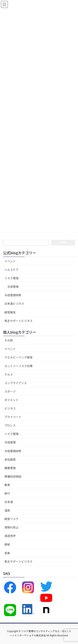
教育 (7, 485)
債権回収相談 (13, 476)
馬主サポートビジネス (18, 321)
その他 (9, 340)
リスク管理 (11, 278)
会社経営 (10, 459)
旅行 (7, 493)
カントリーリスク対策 (18, 366)
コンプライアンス (16, 383)
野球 (7, 544)
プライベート (13, 417)
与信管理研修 (13, 295)
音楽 (7, 553)
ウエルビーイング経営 (18, 357)
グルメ (9, 374)
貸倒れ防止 (11, 527)
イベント (10, 261)
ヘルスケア (11, 270)
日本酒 (9, 502)
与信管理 (13, 287)
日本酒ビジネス (14, 304)
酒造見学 (10, 536)
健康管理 (10, 468)
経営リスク (11, 519)
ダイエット (11, 400)
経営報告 (10, 312)
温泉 (7, 510)
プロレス (10, 425)
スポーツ (10, 391)
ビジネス (10, 408)
